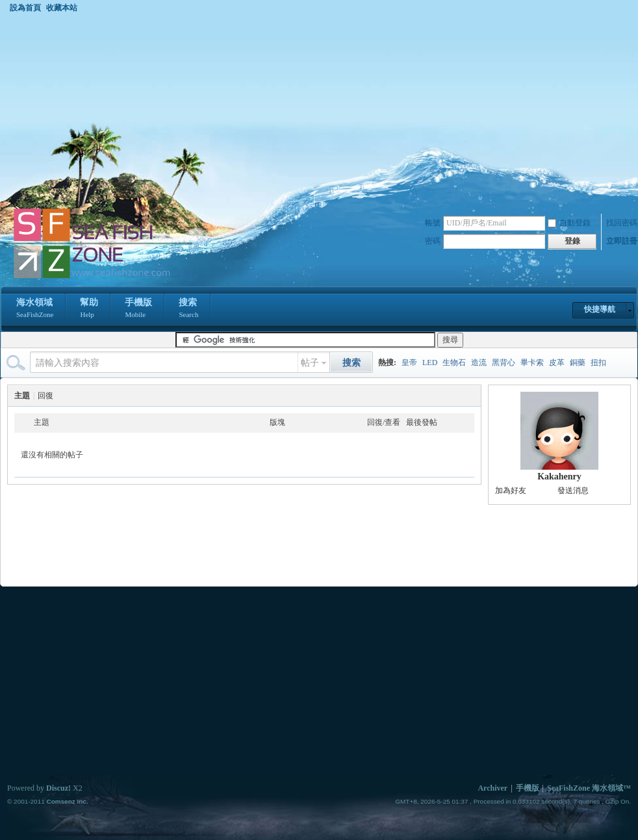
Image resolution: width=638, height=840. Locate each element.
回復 (45, 396)
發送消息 (573, 490)
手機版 (138, 309)
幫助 (89, 309)
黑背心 (504, 363)
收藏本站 (62, 8)
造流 (479, 363)
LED (430, 363)
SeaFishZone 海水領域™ (589, 788)
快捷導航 (600, 309)
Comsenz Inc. (67, 801)
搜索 (188, 309)
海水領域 (35, 309)
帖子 (310, 363)
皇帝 (409, 363)
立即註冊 (622, 241)
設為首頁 (25, 8)
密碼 (433, 241)
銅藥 (578, 363)
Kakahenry (559, 477)
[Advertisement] (319, 110)
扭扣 (598, 363)
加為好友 (511, 490)
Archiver (492, 788)
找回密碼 (622, 223)
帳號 (433, 223)
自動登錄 (569, 223)
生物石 (454, 363)
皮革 (557, 363)
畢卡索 (532, 363)
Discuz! (58, 788)
